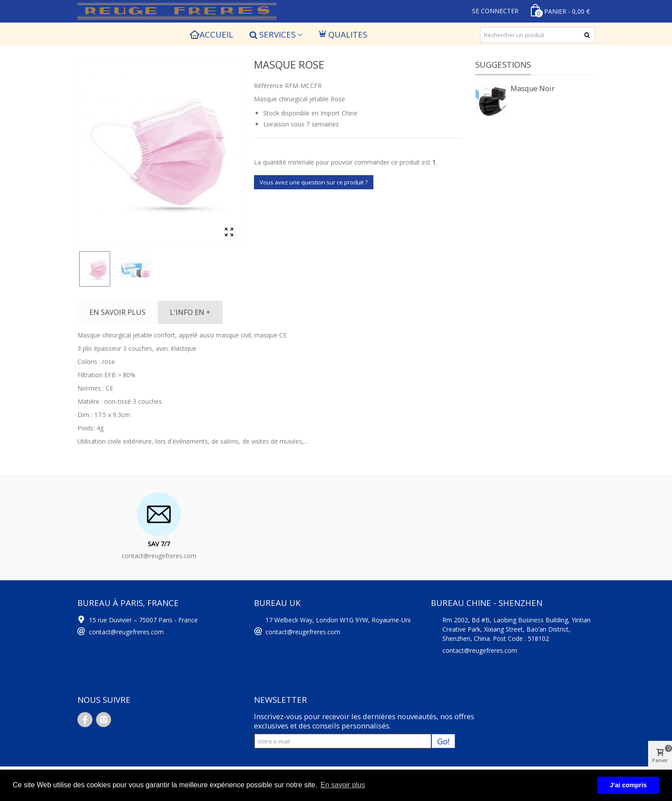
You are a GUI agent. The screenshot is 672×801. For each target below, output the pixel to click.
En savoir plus (117, 312)
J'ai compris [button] (628, 785)
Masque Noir (533, 88)
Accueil (212, 34)
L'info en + (190, 312)
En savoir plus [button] (343, 785)
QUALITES (343, 34)
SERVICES (272, 34)
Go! (443, 741)
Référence (269, 86)
